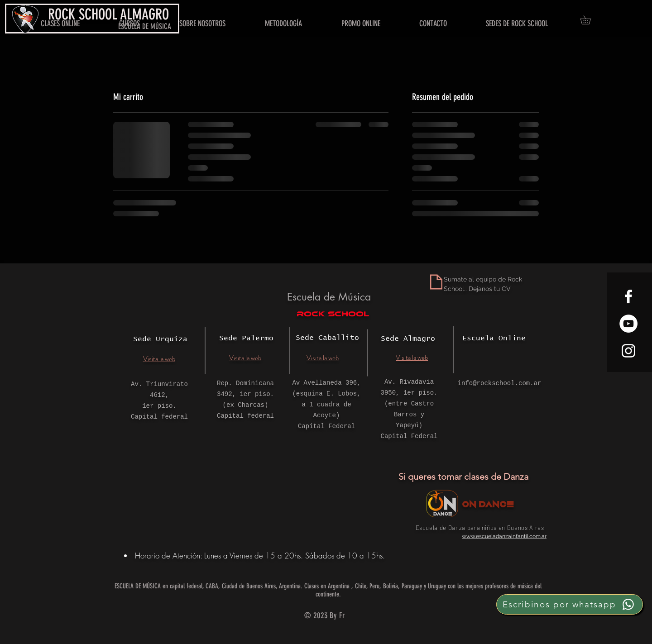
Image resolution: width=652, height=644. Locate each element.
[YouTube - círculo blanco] (628, 324)
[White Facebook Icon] (628, 296)
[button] (590, 20)
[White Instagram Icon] (628, 351)
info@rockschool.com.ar (500, 383)
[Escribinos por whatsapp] (570, 604)
